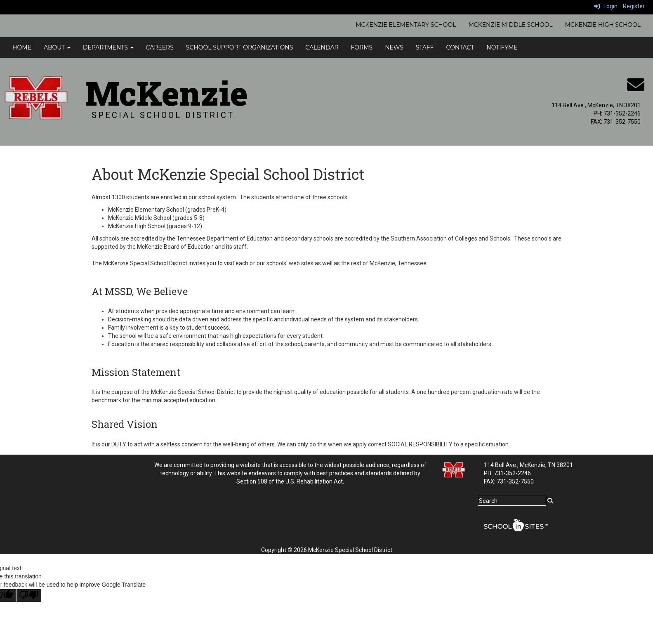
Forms (362, 47)
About (57, 47)
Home (22, 47)
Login (606, 6)
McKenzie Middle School (510, 25)
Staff (425, 47)
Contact (460, 47)
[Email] (636, 89)
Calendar (322, 47)
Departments (108, 47)
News (394, 47)
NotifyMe (502, 47)
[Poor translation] (29, 596)
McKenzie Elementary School (406, 25)
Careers (160, 47)
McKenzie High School (603, 25)
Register (634, 6)
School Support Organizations (239, 47)
